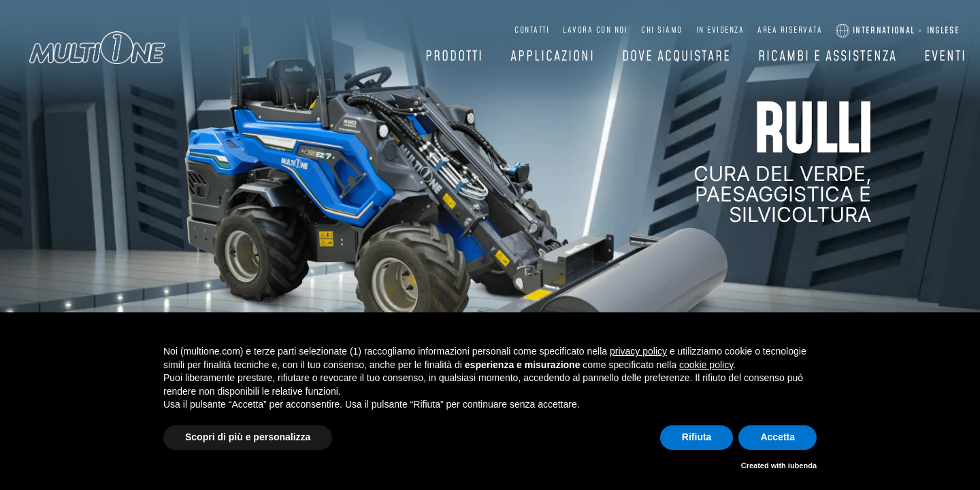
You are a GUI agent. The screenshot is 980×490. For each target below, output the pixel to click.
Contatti (538, 30)
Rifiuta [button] (697, 437)
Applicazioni (553, 56)
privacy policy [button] (638, 351)
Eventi (945, 56)
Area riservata (796, 30)
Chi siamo (668, 30)
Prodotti (454, 56)
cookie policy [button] (706, 365)
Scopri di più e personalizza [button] (248, 437)
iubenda (802, 465)
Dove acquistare (676, 56)
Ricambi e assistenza (828, 56)
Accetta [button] (778, 437)
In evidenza (726, 30)
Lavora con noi (601, 30)
